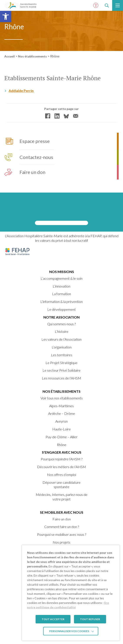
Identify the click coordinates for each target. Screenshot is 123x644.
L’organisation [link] (62, 347)
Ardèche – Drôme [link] (62, 413)
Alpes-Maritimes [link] (61, 406)
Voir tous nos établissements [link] (62, 398)
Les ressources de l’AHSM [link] (61, 378)
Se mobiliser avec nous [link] (62, 512)
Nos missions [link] (62, 272)
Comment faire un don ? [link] (62, 527)
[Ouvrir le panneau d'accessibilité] (96, 5)
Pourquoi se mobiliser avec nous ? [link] (62, 534)
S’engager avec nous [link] (62, 452)
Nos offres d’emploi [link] (62, 475)
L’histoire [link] (62, 331)
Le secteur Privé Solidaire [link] (61, 370)
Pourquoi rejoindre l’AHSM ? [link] (62, 459)
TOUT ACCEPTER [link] (53, 619)
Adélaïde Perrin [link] (21, 91)
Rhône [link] (62, 445)
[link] (6, 16)
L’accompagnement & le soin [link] (61, 278)
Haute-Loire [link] (61, 429)
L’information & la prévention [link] (61, 302)
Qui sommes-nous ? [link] (61, 324)
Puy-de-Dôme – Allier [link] (61, 437)
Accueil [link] (10, 56)
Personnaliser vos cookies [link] (69, 631)
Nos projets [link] (61, 542)
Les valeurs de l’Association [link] (61, 339)
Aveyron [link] (61, 421)
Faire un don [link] (62, 519)
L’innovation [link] (61, 286)
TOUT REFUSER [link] (90, 619)
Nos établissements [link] (32, 56)
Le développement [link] (61, 309)
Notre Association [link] (61, 317)
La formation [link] (61, 294)
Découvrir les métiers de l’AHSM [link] (61, 467)
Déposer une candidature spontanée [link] (61, 485)
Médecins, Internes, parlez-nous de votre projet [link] (62, 497)
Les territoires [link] (62, 355)
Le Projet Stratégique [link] (61, 363)
